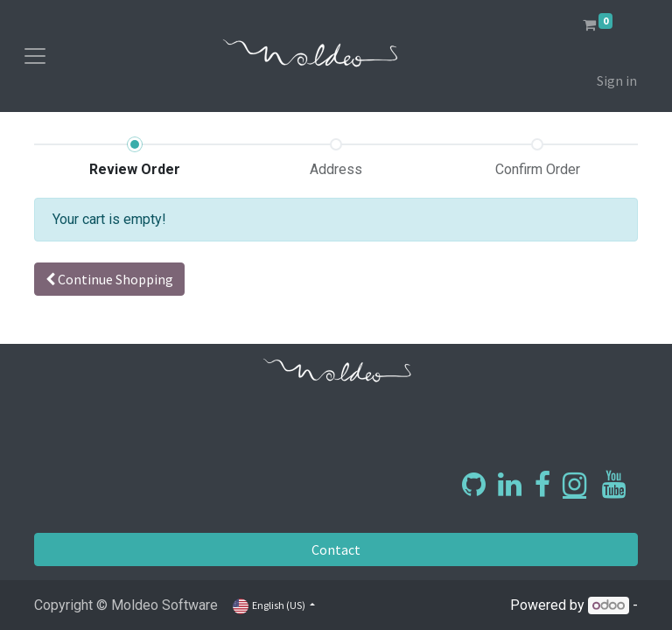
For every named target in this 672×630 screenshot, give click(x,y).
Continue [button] (109, 279)
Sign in (617, 80)
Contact (336, 549)
